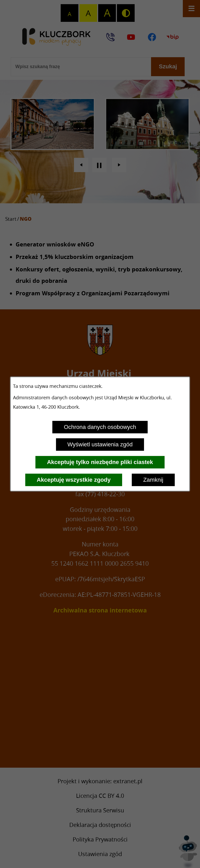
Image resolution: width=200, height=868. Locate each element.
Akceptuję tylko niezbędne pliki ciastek (100, 462)
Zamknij (153, 480)
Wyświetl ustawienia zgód (100, 444)
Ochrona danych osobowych (100, 427)
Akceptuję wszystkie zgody (74, 480)
